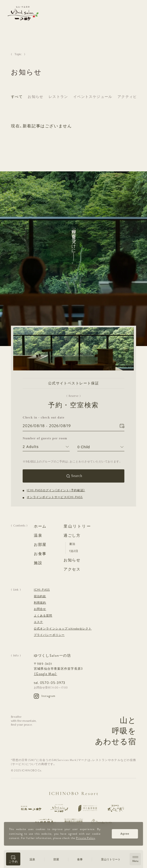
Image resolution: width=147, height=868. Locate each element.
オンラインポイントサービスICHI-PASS (55, 497)
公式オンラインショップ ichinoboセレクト (63, 629)
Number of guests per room (45, 438)
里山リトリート (111, 859)
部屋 (56, 859)
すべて (17, 97)
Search (77, 476)
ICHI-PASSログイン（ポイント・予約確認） (56, 490)
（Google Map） (46, 674)
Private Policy (86, 838)
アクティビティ (131, 97)
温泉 (32, 859)
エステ (38, 622)
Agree (125, 834)
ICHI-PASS (42, 590)
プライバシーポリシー (49, 635)
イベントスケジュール (93, 97)
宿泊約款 (40, 596)
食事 (80, 859)
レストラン (58, 97)
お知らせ (36, 97)
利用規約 (40, 603)
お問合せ (40, 609)
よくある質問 (43, 616)
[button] (13, 859)
